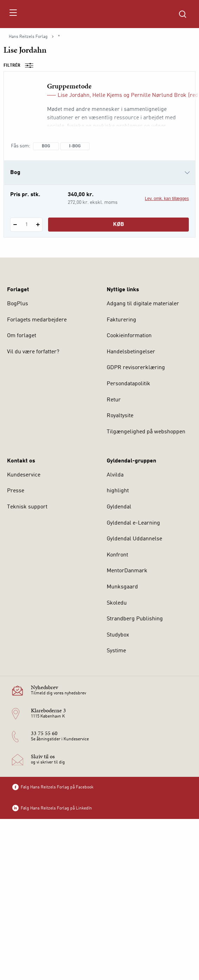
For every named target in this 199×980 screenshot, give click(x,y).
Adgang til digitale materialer (143, 304)
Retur (114, 400)
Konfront (117, 555)
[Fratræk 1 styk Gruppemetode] (15, 225)
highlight (118, 491)
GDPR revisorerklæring (136, 368)
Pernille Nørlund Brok (159, 95)
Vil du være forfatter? (33, 352)
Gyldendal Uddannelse (134, 539)
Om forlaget (22, 336)
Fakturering (121, 320)
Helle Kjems (107, 95)
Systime (116, 651)
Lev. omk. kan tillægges (167, 199)
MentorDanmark (127, 571)
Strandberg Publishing (135, 619)
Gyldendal (119, 507)
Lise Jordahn (74, 95)
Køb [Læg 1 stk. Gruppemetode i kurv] (119, 225)
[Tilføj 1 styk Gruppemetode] (38, 225)
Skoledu (117, 603)
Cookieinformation (129, 336)
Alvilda (115, 475)
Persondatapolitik (128, 384)
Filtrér (21, 66)
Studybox (118, 635)
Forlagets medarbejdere (37, 320)
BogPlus (18, 304)
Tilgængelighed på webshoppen (146, 432)
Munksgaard (122, 587)
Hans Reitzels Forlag (28, 37)
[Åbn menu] (13, 14)
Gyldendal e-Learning (133, 523)
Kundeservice (24, 475)
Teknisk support (27, 507)
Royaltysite (120, 416)
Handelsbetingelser (131, 352)
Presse (16, 491)
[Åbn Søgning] (183, 14)
